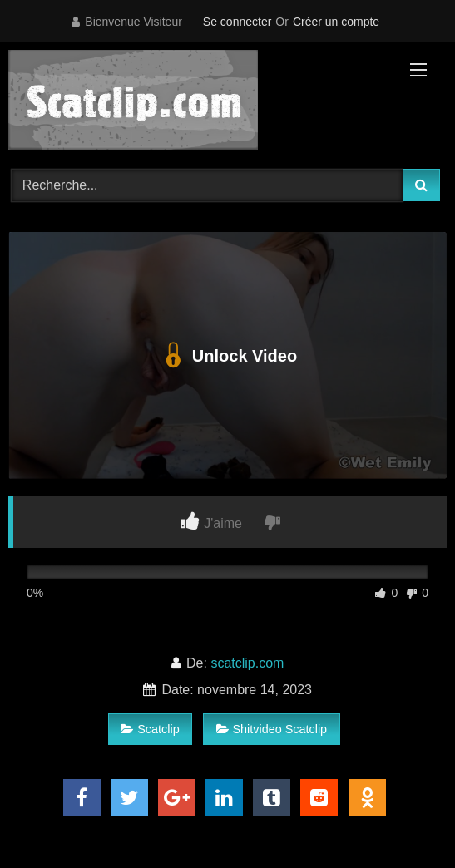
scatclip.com (247, 663)
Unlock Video (227, 356)
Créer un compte (336, 22)
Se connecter (237, 22)
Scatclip (150, 729)
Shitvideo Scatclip (272, 729)
